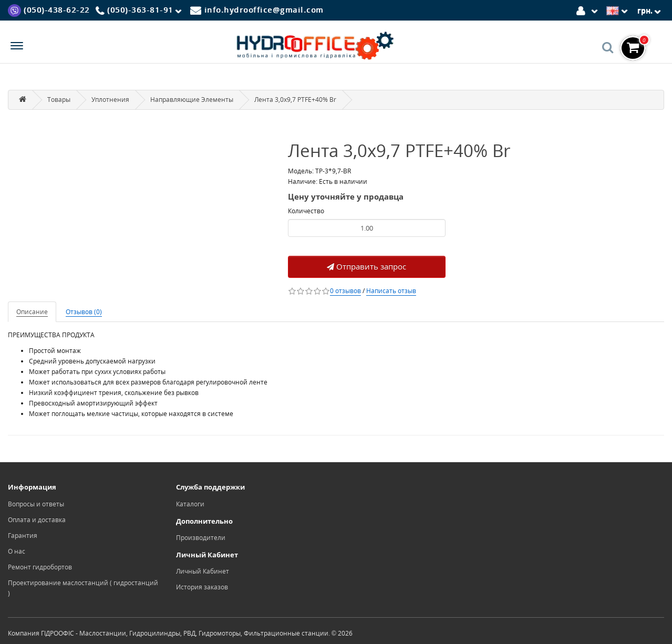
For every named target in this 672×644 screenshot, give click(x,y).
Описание (32, 312)
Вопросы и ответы (36, 504)
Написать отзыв (391, 291)
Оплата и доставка (37, 520)
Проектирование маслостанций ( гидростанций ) (83, 588)
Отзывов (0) (84, 312)
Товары (59, 100)
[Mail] (257, 10)
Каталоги (190, 504)
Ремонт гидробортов (40, 567)
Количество (306, 211)
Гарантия (23, 536)
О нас (17, 551)
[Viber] (49, 10)
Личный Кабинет (203, 571)
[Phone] (140, 11)
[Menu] (17, 47)
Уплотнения (110, 100)
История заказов (202, 587)
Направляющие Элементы (192, 100)
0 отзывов (345, 291)
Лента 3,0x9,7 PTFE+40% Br (295, 100)
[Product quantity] (367, 228)
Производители (201, 538)
